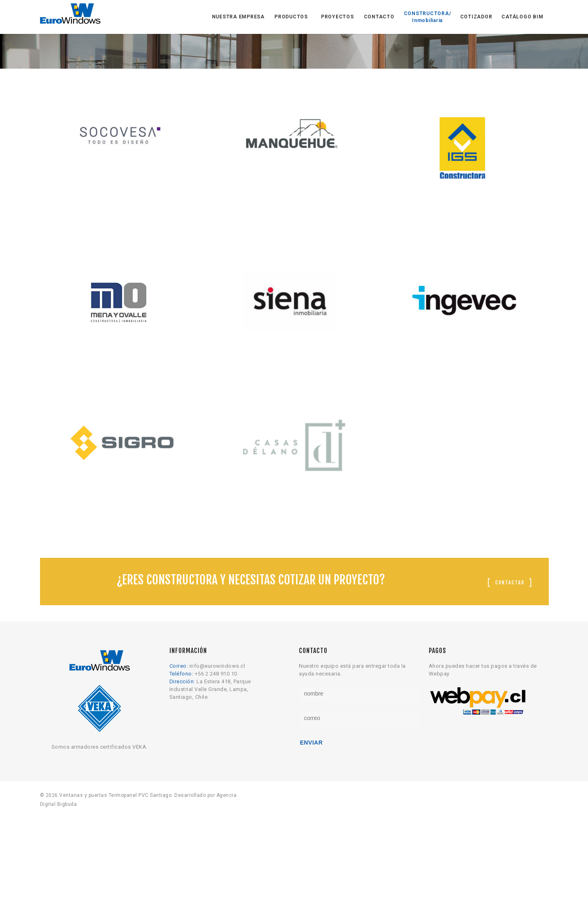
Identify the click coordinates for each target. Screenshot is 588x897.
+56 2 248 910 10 (216, 762)
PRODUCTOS (291, 17)
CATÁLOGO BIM (522, 17)
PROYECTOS (337, 17)
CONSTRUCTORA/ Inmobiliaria (428, 17)
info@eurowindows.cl (217, 754)
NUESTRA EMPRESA (238, 17)
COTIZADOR (476, 17)
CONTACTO (379, 17)
